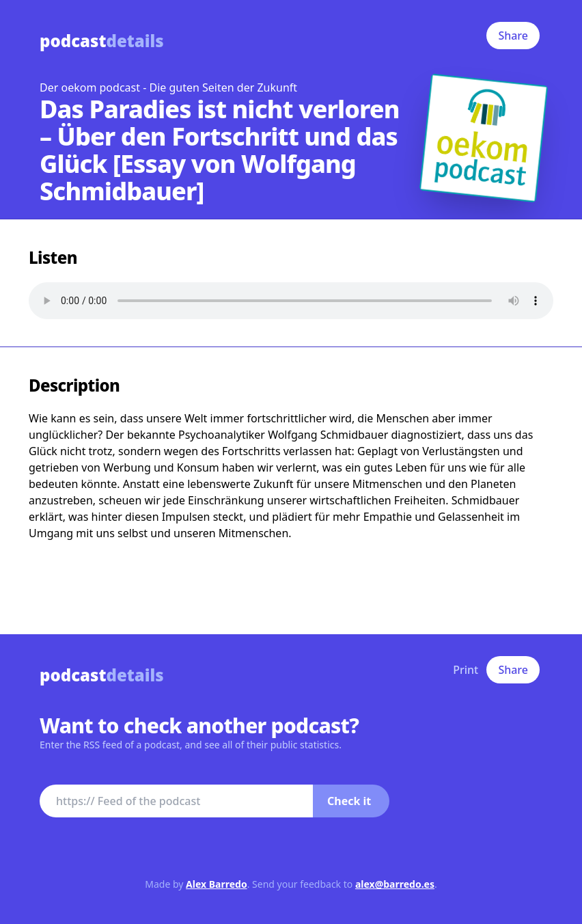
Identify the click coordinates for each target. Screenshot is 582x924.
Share (513, 36)
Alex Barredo (217, 884)
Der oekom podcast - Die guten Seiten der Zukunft (168, 87)
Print (466, 670)
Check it (349, 801)
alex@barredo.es (395, 884)
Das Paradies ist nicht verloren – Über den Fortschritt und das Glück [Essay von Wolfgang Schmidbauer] (220, 150)
